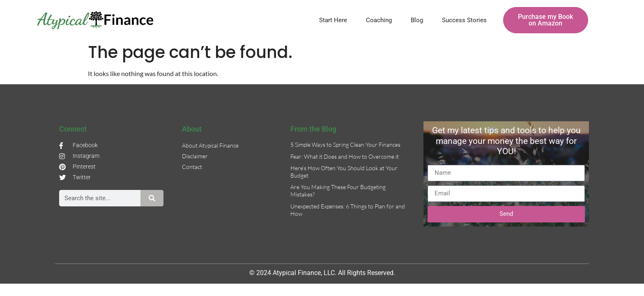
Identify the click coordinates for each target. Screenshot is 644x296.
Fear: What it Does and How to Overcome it (345, 156)
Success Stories (464, 20)
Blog (417, 20)
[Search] (152, 198)
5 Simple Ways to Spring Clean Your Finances (345, 145)
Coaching (379, 20)
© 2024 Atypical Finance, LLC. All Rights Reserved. (322, 273)
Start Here (333, 20)
